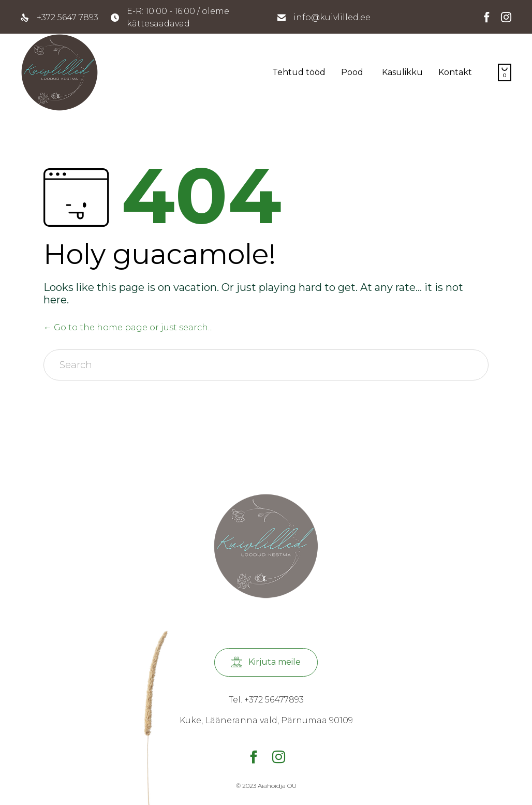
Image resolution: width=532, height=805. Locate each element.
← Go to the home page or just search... (128, 327)
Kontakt (455, 72)
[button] (266, 662)
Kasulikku (402, 72)
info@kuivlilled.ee (332, 17)
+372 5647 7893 (68, 17)
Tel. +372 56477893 (266, 700)
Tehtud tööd (299, 72)
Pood (352, 72)
